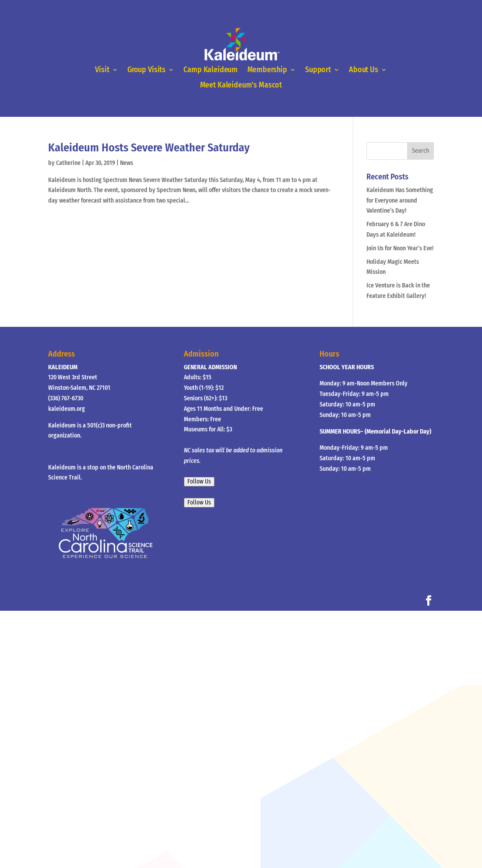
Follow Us (199, 482)
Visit (102, 70)
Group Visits (146, 70)
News (127, 163)
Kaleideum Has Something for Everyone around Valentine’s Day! (400, 201)
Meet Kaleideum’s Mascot (241, 86)
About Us (364, 70)
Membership (267, 70)
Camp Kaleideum (211, 70)
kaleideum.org (67, 409)
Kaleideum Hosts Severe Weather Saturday (149, 148)
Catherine (68, 163)
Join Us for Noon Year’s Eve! (400, 248)
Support (318, 70)
